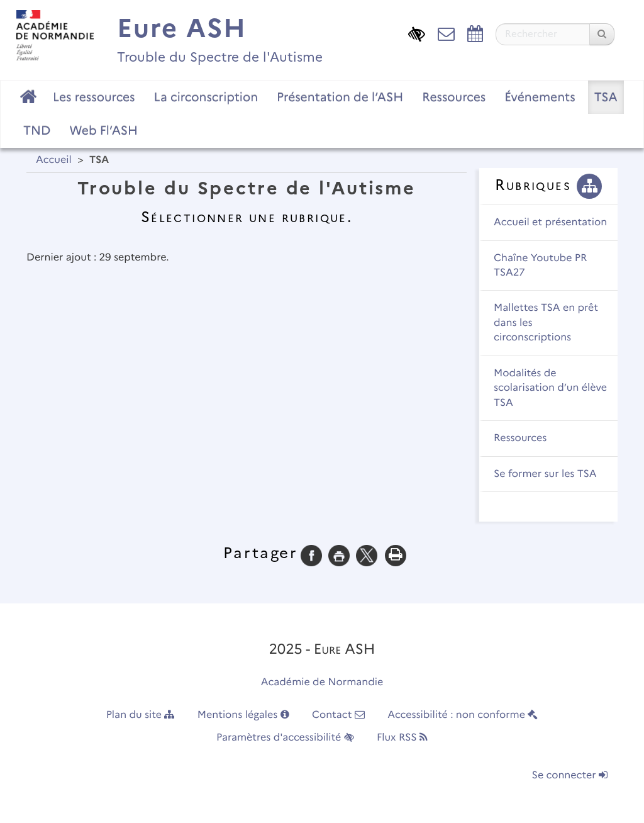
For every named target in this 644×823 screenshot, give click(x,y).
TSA (606, 97)
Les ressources (94, 97)
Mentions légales (243, 715)
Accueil (54, 160)
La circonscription (206, 97)
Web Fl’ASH (103, 130)
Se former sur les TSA (545, 474)
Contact (338, 715)
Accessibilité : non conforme (463, 715)
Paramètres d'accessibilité (285, 738)
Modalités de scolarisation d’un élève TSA (550, 388)
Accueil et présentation (550, 222)
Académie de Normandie (322, 682)
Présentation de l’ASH (340, 97)
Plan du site (141, 715)
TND (37, 130)
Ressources (454, 97)
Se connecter (570, 775)
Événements (540, 97)
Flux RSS (402, 738)
